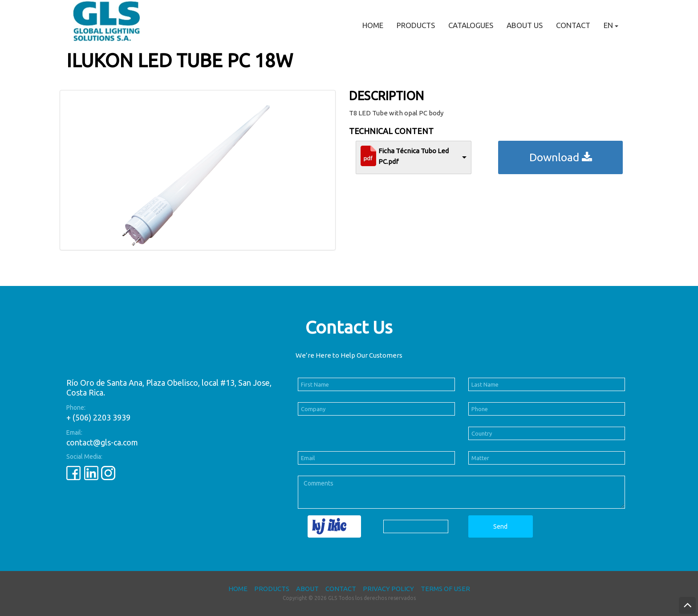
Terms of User (445, 589)
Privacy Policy (388, 589)
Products (416, 25)
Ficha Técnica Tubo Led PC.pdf (414, 156)
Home (373, 25)
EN (611, 25)
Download (561, 157)
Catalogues (471, 25)
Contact (573, 25)
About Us (525, 25)
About (307, 589)
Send (500, 526)
